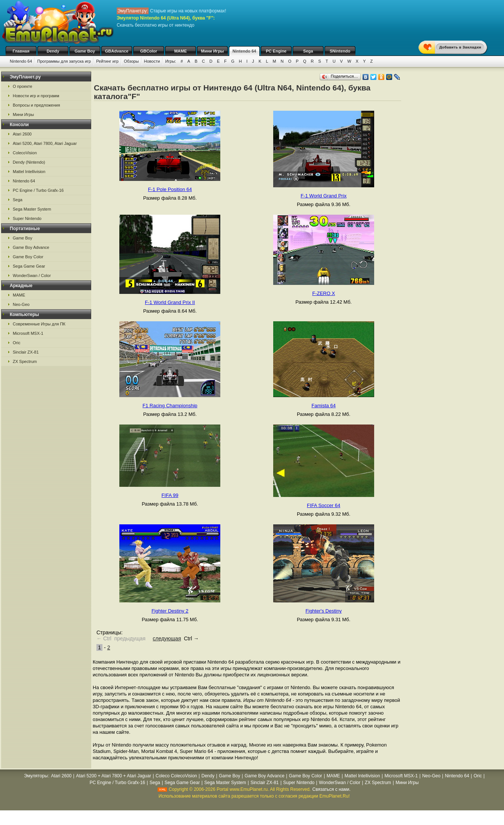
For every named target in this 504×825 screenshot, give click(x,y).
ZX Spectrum (25, 361)
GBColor (148, 51)
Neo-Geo (21, 304)
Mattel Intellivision (29, 172)
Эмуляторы (36, 776)
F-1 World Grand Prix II (170, 302)
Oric (17, 343)
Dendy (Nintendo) (29, 162)
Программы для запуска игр (64, 61)
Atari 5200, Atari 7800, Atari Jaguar (45, 143)
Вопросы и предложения (36, 105)
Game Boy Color (28, 257)
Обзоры (131, 61)
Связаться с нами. (331, 789)
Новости (152, 61)
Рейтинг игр (107, 61)
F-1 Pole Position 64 (170, 189)
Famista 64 (323, 406)
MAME (181, 51)
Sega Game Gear (29, 266)
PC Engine (276, 51)
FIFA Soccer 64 (324, 505)
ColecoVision (25, 153)
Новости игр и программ (36, 96)
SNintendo (340, 51)
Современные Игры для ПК (39, 324)
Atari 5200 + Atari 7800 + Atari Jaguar (114, 776)
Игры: (171, 61)
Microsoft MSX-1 (28, 333)
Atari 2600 (22, 134)
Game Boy (85, 51)
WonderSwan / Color (32, 276)
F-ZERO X (324, 293)
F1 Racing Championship (170, 406)
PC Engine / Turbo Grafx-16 (38, 190)
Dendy (53, 51)
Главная (21, 51)
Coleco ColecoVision (176, 776)
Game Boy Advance (31, 247)
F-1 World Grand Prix (324, 196)
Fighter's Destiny (323, 611)
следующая (167, 638)
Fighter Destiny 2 (170, 611)
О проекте (23, 86)
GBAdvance (117, 51)
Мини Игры (213, 51)
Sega (308, 51)
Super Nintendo (27, 218)
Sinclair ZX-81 (26, 352)
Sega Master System (32, 209)
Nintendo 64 (244, 51)
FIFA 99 (170, 495)
